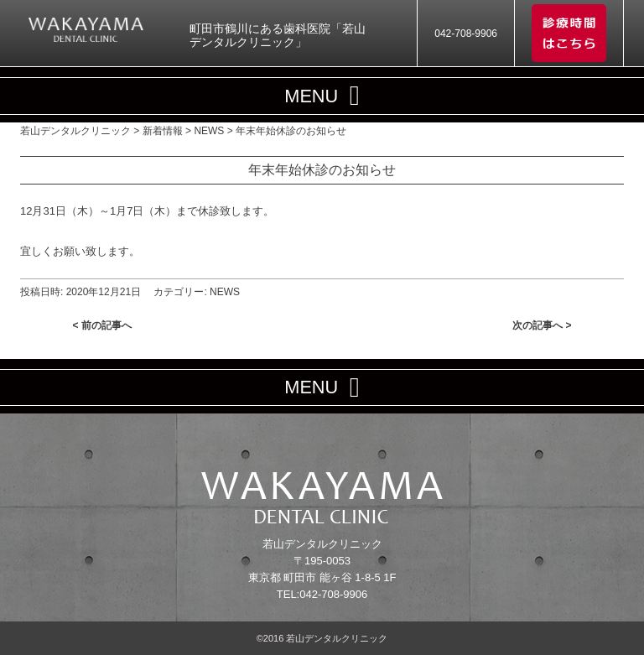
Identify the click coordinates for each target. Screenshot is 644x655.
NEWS (225, 292)
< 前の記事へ (102, 325)
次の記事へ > (542, 325)
